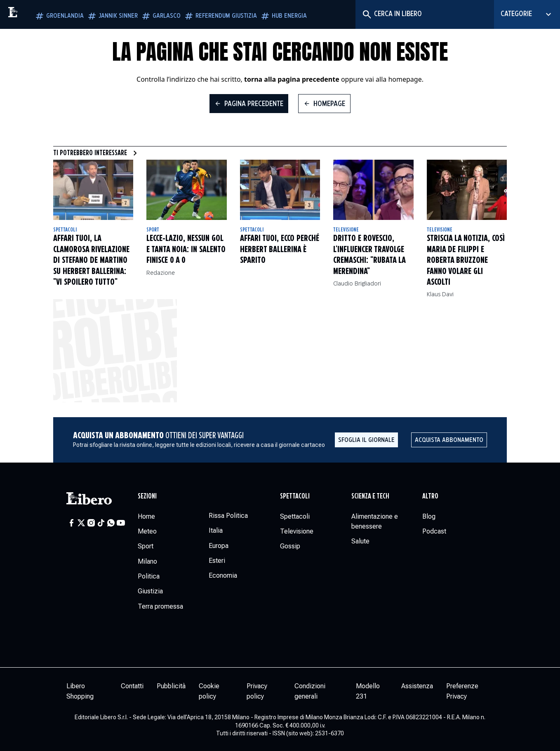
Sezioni (147, 496)
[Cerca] (366, 14)
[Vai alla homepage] (31, 14)
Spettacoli (65, 230)
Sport (153, 230)
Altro (430, 496)
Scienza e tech (370, 496)
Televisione (346, 230)
